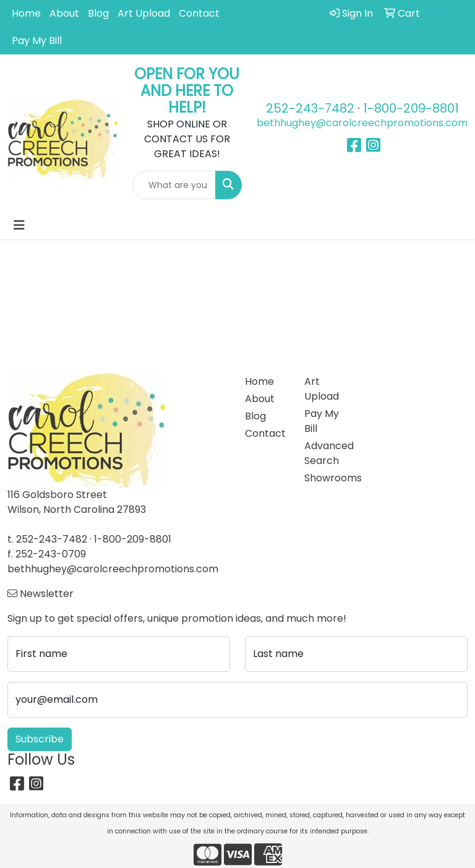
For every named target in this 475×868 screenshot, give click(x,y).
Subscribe (40, 739)
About (64, 13)
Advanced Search (327, 453)
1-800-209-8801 (411, 108)
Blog (98, 13)
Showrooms (327, 478)
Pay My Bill (37, 41)
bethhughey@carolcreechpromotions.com (362, 123)
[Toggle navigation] (19, 225)
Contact (199, 13)
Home (26, 13)
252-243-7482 (310, 108)
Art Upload (144, 13)
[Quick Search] (174, 185)
